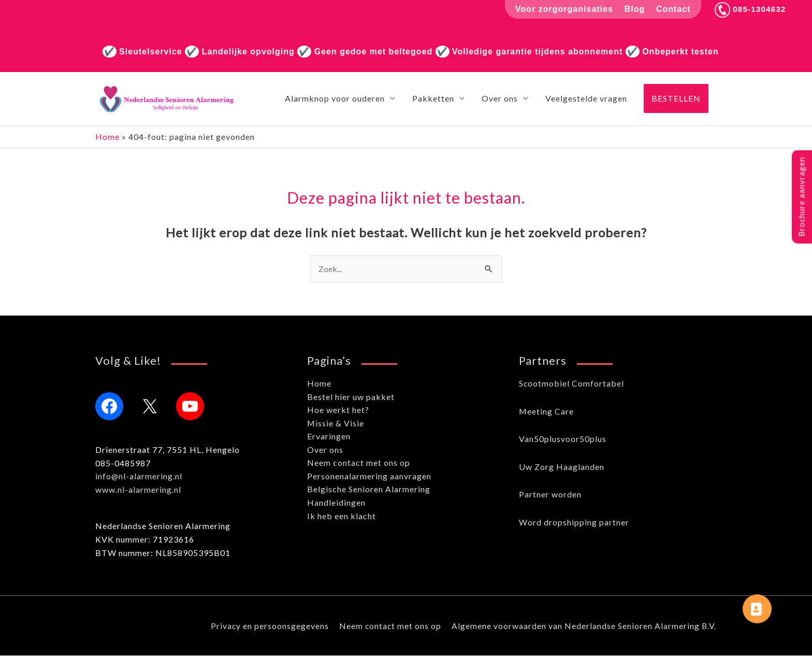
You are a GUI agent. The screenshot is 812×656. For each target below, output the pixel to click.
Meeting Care (547, 412)
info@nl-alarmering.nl (139, 476)
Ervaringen (329, 437)
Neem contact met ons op (359, 464)
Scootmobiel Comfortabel (572, 384)
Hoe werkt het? (338, 410)
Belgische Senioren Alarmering (369, 490)
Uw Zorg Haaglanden (562, 467)
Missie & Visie (336, 424)
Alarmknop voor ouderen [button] (335, 99)
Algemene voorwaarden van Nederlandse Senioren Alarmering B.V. (584, 626)
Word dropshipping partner (574, 523)
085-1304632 (750, 9)
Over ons (325, 450)
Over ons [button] (500, 99)
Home (107, 137)
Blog (633, 9)
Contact (672, 9)
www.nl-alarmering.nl (138, 490)
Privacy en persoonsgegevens (269, 626)
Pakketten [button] (433, 99)
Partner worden (550, 495)
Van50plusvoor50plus (563, 439)
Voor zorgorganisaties (563, 9)
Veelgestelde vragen (586, 99)
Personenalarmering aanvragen (369, 476)
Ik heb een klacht (342, 516)
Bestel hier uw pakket (351, 397)
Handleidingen (336, 503)
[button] (676, 99)
